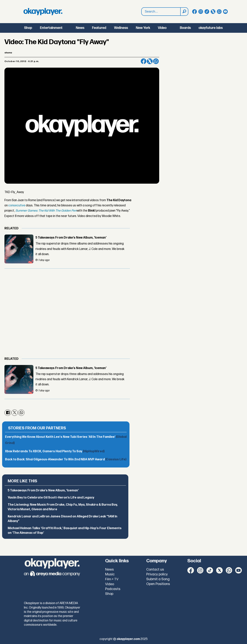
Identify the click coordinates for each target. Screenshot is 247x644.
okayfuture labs (211, 28)
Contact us (155, 570)
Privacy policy (157, 574)
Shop (28, 28)
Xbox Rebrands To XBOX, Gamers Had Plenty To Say (55, 451)
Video (162, 28)
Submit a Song (158, 579)
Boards (185, 28)
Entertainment (51, 28)
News (80, 28)
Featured (99, 28)
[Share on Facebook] (144, 61)
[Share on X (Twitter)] (150, 61)
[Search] (184, 12)
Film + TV (112, 579)
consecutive (17, 206)
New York (143, 28)
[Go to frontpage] (43, 12)
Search (142, 8)
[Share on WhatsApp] (156, 61)
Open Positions (158, 584)
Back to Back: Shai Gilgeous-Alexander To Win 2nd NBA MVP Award (66, 459)
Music (110, 574)
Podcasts (113, 589)
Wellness (121, 28)
